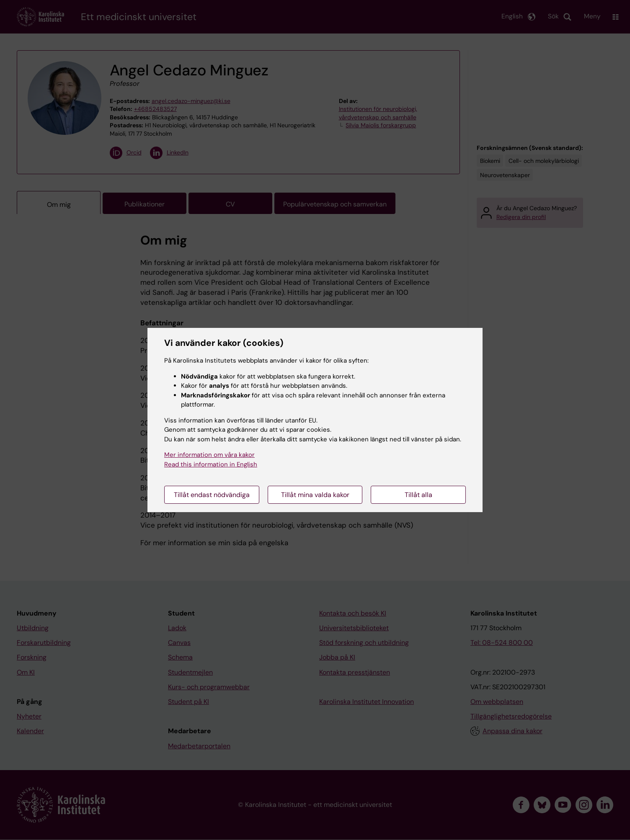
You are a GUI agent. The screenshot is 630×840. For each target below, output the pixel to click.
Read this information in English (211, 464)
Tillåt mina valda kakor (315, 495)
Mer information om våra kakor (209, 455)
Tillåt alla (418, 495)
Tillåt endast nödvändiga (212, 495)
